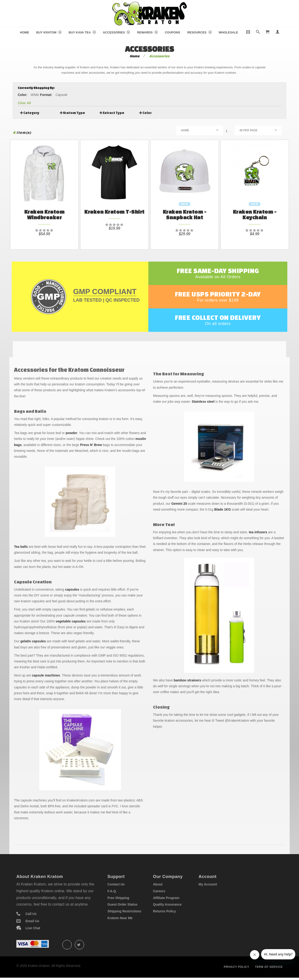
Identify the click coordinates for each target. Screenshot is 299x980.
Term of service (269, 967)
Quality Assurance (167, 904)
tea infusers (258, 532)
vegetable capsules (71, 621)
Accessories (116, 32)
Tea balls (21, 547)
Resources (199, 32)
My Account (208, 884)
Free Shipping (118, 898)
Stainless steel (203, 402)
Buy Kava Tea (82, 32)
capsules (72, 589)
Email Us (32, 921)
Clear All (24, 103)
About (158, 884)
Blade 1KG (222, 509)
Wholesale (228, 32)
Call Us (31, 914)
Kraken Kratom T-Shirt (114, 212)
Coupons (172, 32)
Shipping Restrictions (124, 911)
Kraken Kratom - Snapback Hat (185, 214)
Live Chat (33, 928)
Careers (159, 891)
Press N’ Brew (91, 445)
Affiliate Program (166, 898)
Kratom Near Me (120, 918)
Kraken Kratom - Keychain (255, 214)
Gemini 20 (179, 504)
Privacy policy (237, 967)
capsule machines (46, 675)
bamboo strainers (187, 680)
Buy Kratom (49, 32)
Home (25, 32)
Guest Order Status (122, 904)
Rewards (147, 32)
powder (71, 433)
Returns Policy (164, 911)
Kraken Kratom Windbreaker (44, 214)
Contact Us (116, 884)
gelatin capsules (33, 641)
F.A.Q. (112, 891)
